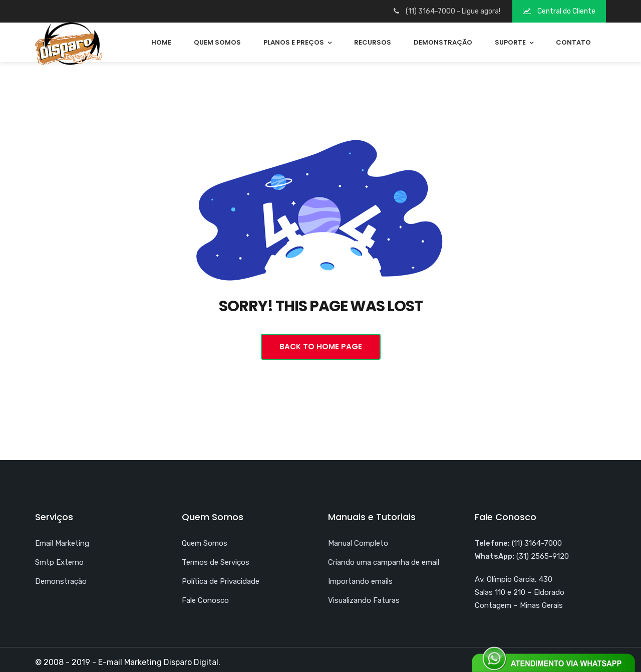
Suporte (510, 42)
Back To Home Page (321, 347)
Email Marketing (62, 543)
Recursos (373, 42)
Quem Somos (217, 42)
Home (161, 42)
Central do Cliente (559, 11)
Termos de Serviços (216, 562)
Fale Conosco (205, 600)
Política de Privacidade (221, 581)
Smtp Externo (59, 562)
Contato (573, 42)
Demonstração (443, 42)
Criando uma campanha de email (384, 562)
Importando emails (360, 581)
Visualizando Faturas (364, 600)
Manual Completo (358, 543)
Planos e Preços (294, 42)
